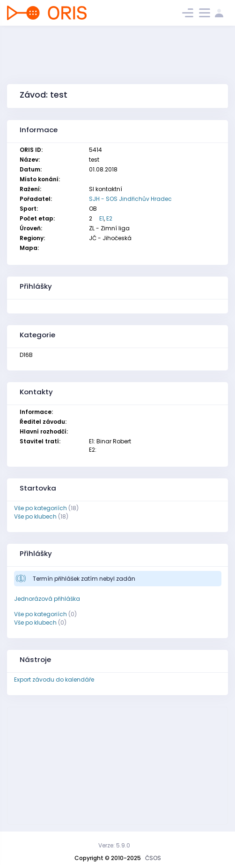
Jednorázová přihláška (47, 599)
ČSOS (153, 858)
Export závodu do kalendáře (54, 679)
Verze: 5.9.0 (114, 845)
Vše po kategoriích (40, 508)
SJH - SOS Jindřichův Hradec (130, 199)
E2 (109, 218)
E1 (102, 218)
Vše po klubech (35, 516)
